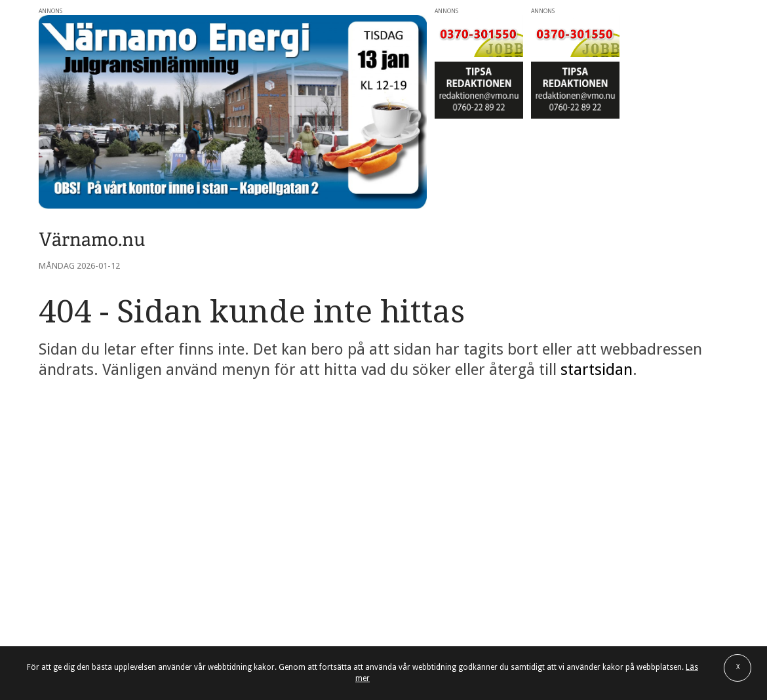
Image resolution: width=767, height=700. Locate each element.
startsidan (597, 370)
